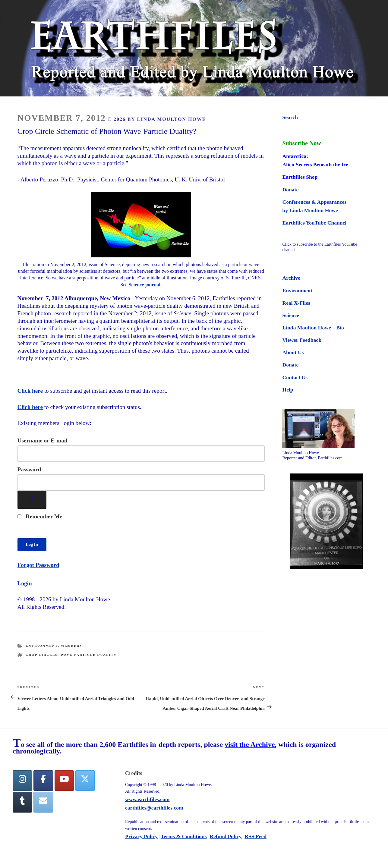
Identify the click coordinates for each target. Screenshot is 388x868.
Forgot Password (38, 565)
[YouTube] (64, 781)
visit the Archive (250, 744)
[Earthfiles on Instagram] (22, 781)
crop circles (42, 655)
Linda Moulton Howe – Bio (313, 328)
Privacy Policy (141, 836)
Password (29, 469)
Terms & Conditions (184, 836)
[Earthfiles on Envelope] (43, 802)
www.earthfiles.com (147, 799)
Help (288, 390)
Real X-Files (296, 303)
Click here (30, 391)
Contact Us (295, 377)
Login (25, 583)
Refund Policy (226, 836)
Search (290, 117)
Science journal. (145, 285)
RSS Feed (256, 836)
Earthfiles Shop (300, 177)
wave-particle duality (89, 655)
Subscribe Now (301, 143)
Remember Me (40, 516)
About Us (293, 352)
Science (291, 315)
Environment (42, 646)
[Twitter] (85, 781)
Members (72, 646)
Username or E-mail (43, 440)
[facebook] (43, 781)
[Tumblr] (22, 802)
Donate (290, 190)
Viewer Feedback (302, 340)
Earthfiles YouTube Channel (314, 223)
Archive (291, 278)
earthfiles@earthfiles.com (154, 808)
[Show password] (32, 500)
